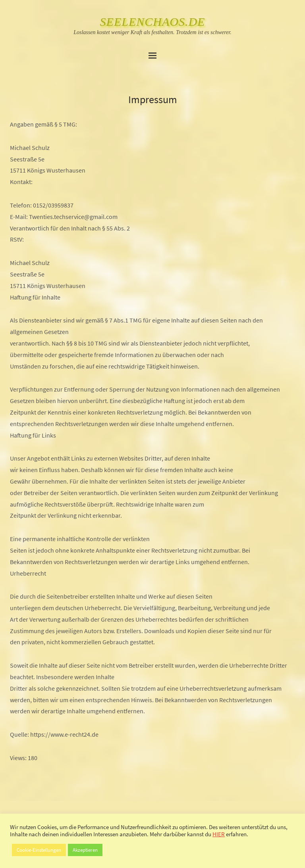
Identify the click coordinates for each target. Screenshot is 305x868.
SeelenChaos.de (153, 22)
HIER (219, 834)
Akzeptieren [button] (85, 850)
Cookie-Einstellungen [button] (39, 850)
